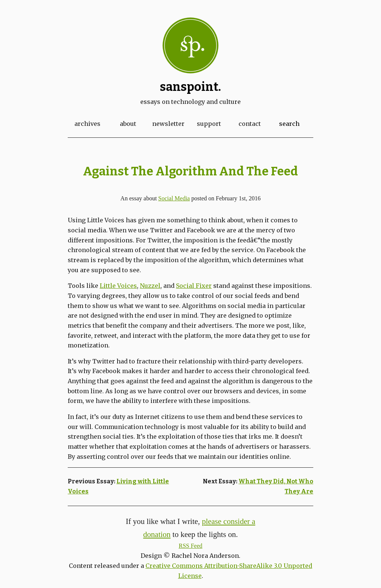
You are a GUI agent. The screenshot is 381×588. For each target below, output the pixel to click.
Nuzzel (150, 286)
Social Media (174, 198)
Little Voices (118, 286)
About (128, 124)
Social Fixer (194, 286)
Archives (87, 124)
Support (209, 124)
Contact (250, 124)
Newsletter (168, 124)
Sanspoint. (190, 87)
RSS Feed (190, 546)
